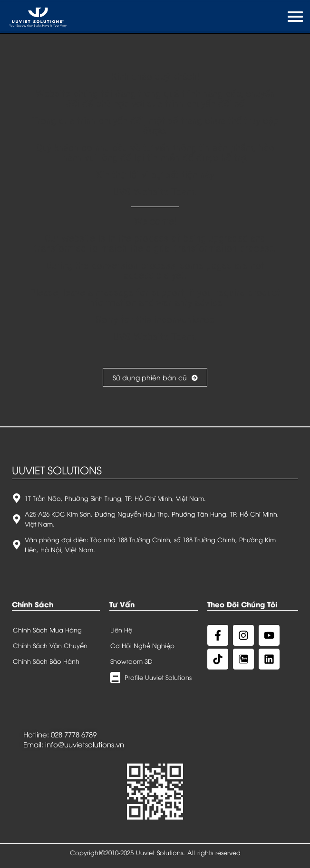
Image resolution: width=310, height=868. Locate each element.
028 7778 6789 (74, 734)
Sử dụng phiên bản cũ (155, 377)
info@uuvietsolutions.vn (85, 744)
